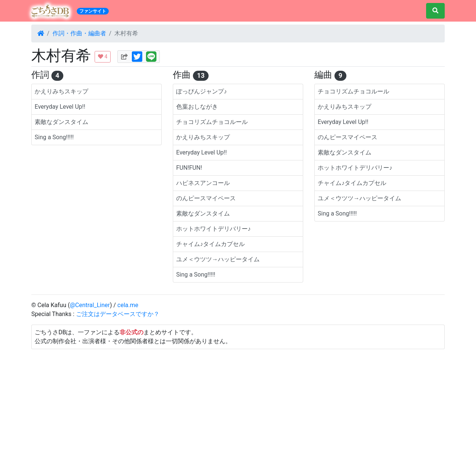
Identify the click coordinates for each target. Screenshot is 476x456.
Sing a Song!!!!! (54, 137)
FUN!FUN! (189, 168)
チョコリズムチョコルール (212, 122)
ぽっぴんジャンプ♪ (201, 91)
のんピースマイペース (206, 198)
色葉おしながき (197, 107)
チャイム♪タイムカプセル (210, 244)
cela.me (128, 305)
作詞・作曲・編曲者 (79, 33)
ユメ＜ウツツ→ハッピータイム (218, 259)
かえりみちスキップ (61, 91)
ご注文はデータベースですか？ (118, 314)
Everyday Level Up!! (60, 107)
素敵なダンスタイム (61, 122)
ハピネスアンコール (203, 183)
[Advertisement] (238, 401)
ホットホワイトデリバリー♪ (213, 229)
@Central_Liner (90, 305)
